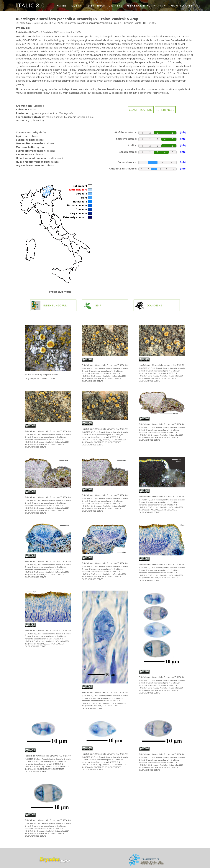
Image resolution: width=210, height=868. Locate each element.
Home (61, 5)
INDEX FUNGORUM (49, 306)
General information (147, 5)
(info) (42, 132)
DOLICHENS (149, 306)
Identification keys (105, 5)
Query (77, 5)
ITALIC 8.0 (30, 5)
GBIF (92, 306)
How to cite (182, 5)
